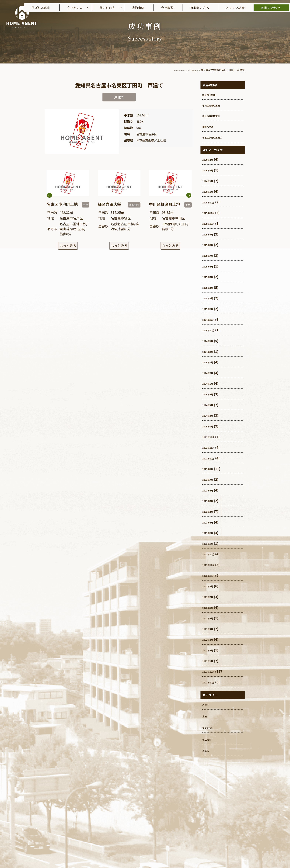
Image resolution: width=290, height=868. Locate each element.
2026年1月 (211, 191)
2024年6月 (211, 373)
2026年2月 (211, 181)
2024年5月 (211, 383)
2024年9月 (211, 341)
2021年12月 (212, 671)
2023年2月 (211, 533)
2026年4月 (211, 159)
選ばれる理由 (41, 8)
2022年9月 (211, 586)
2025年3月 (211, 298)
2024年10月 (212, 330)
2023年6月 (211, 490)
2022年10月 (212, 575)
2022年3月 (211, 639)
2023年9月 (211, 469)
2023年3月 (211, 522)
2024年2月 (211, 415)
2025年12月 (212, 202)
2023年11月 (212, 447)
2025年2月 (211, 309)
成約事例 (138, 8)
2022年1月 (211, 661)
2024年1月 (211, 426)
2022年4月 (211, 629)
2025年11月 (212, 213)
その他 (207, 751)
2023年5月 (211, 501)
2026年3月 (211, 170)
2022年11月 (212, 565)
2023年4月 (211, 511)
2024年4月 (211, 394)
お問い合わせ (271, 8)
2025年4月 (211, 287)
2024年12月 (212, 319)
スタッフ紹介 (235, 8)
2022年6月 (211, 607)
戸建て (207, 704)
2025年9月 (211, 234)
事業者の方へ (200, 8)
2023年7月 (211, 479)
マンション (211, 727)
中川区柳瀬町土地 (216, 105)
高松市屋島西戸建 (216, 116)
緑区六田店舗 (212, 94)
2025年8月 (211, 245)
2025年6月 (211, 266)
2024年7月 (211, 362)
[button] (189, 205)
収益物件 (209, 739)
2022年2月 (211, 650)
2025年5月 (211, 277)
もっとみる (68, 246)
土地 (206, 716)
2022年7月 (211, 597)
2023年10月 (212, 458)
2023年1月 (211, 543)
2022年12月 (212, 554)
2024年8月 (211, 351)
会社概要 (167, 8)
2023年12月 (212, 437)
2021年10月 (212, 682)
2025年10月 (212, 223)
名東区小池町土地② (217, 137)
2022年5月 (211, 618)
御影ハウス (211, 126)
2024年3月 (211, 405)
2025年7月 (211, 255)
